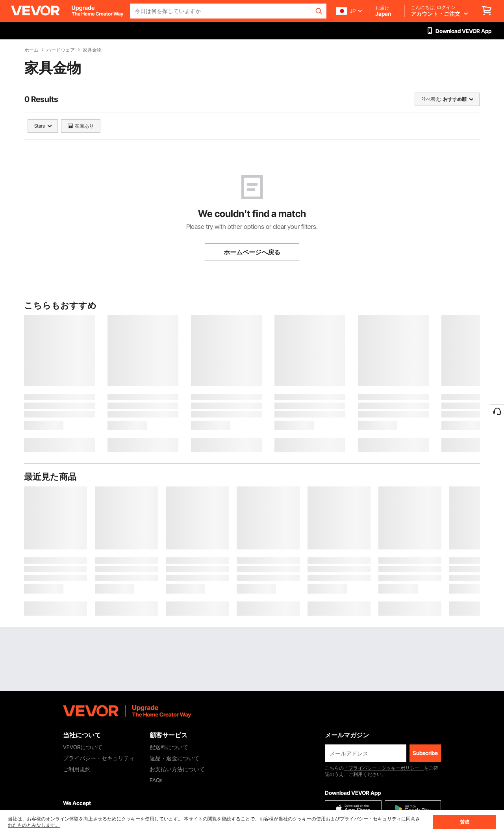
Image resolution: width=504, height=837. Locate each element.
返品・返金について (174, 758)
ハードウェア (61, 50)
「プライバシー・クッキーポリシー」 (384, 768)
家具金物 (92, 50)
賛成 (465, 822)
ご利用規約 (77, 769)
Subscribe (425, 753)
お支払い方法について (177, 769)
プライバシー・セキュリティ (99, 758)
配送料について (169, 747)
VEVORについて (83, 747)
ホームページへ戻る (252, 252)
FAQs (156, 780)
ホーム (31, 50)
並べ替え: (431, 99)
